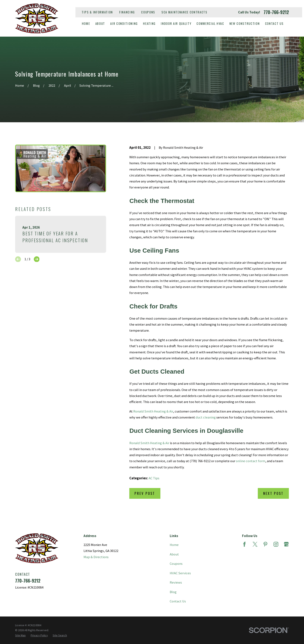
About (174, 554)
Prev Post (145, 493)
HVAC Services (180, 573)
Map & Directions (96, 557)
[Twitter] (255, 544)
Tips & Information (97, 12)
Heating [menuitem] (149, 23)
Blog (173, 592)
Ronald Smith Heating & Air (153, 411)
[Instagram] (276, 544)
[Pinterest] (265, 544)
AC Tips (154, 478)
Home (174, 545)
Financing (127, 12)
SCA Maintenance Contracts (184, 12)
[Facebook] (244, 544)
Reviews (176, 582)
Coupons (148, 12)
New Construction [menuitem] (245, 23)
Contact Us (178, 601)
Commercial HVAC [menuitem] (210, 23)
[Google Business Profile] (286, 544)
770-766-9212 (276, 12)
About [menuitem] (100, 23)
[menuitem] (20, 635)
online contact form (251, 461)
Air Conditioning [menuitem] (124, 23)
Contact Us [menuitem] (274, 23)
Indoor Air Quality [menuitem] (176, 23)
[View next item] (37, 259)
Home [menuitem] (86, 23)
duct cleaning (206, 417)
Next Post (273, 493)
